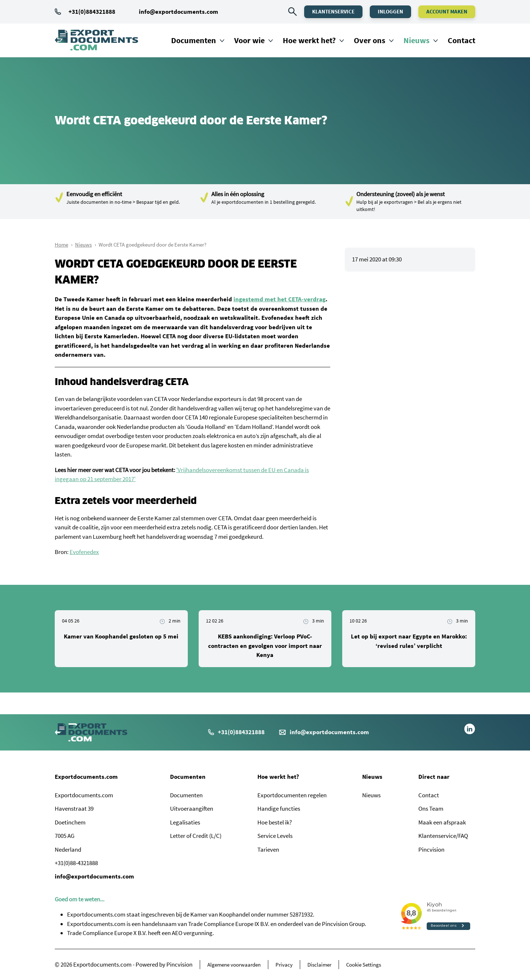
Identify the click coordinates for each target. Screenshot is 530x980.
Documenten (194, 40)
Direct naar (434, 777)
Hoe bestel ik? (275, 822)
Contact (461, 40)
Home (61, 245)
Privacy (284, 965)
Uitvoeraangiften (192, 809)
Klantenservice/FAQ (443, 836)
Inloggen (390, 11)
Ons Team (431, 809)
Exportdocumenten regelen (292, 795)
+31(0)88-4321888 (76, 863)
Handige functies (279, 809)
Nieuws (417, 40)
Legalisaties (185, 822)
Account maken (447, 11)
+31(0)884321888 (85, 12)
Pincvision (431, 849)
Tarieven (268, 849)
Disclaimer (319, 965)
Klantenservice (333, 11)
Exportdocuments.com (86, 777)
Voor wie (249, 40)
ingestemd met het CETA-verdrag (280, 299)
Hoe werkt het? (309, 40)
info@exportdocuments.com (179, 12)
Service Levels (275, 836)
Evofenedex (84, 552)
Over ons (370, 40)
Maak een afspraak (442, 822)
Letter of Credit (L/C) (196, 836)
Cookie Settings (364, 965)
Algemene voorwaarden (234, 965)
